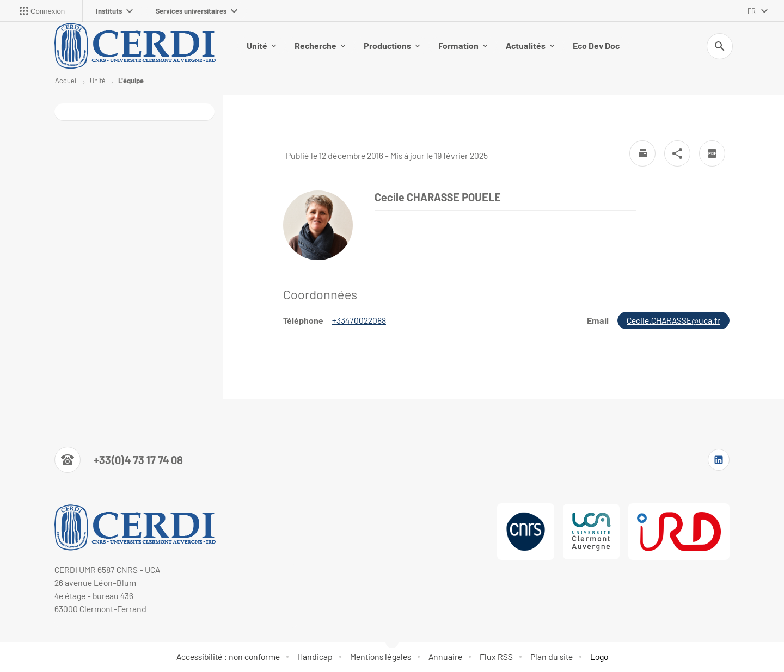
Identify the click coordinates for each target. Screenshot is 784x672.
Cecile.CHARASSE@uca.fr (673, 320)
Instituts (114, 11)
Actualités (530, 45)
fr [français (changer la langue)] (752, 11)
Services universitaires (197, 11)
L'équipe (131, 81)
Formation (463, 45)
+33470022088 (359, 320)
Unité (261, 45)
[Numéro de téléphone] (119, 460)
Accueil (66, 81)
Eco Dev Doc (596, 45)
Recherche (320, 45)
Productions (392, 45)
